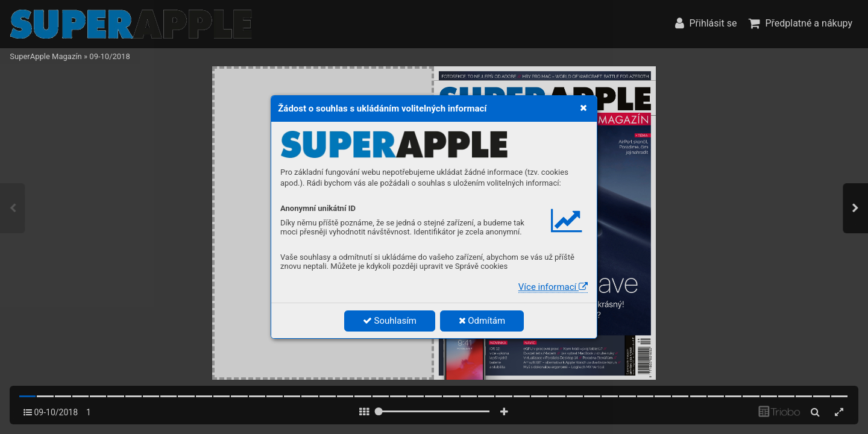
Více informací (553, 287)
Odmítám (482, 321)
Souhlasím (390, 321)
